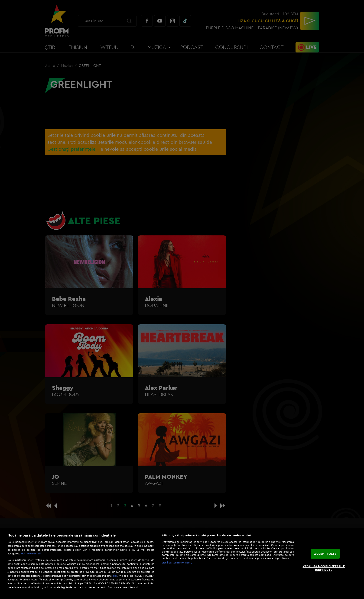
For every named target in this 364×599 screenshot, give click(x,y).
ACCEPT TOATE (325, 554)
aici (115, 576)
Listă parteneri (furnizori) (177, 563)
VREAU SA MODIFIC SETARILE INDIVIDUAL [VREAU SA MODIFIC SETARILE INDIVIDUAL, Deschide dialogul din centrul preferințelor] (324, 568)
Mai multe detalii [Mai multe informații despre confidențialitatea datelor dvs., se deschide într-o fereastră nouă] (31, 553)
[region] (182, 564)
